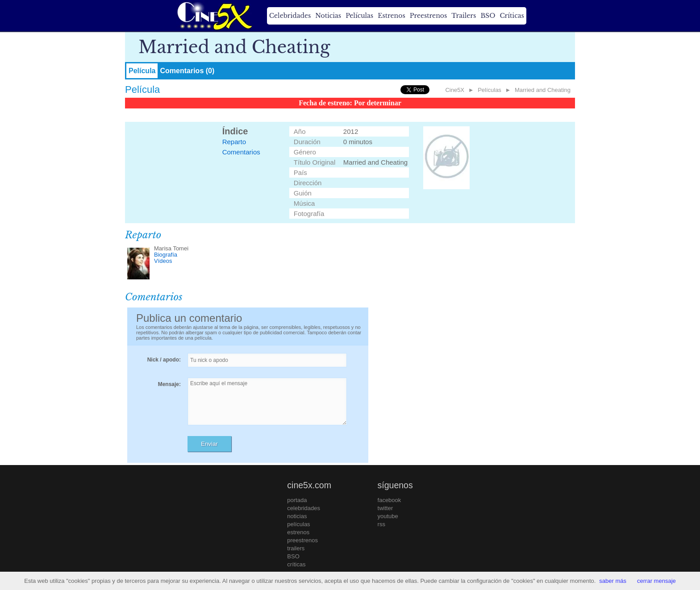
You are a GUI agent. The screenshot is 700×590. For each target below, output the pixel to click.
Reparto (234, 142)
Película (142, 71)
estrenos (298, 532)
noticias (297, 516)
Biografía (166, 255)
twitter (385, 508)
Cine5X (455, 90)
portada (297, 500)
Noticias (328, 16)
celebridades (304, 508)
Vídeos (163, 261)
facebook (390, 500)
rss (381, 524)
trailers (296, 548)
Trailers (464, 16)
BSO (488, 16)
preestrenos (302, 540)
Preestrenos (429, 16)
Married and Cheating (543, 90)
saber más (613, 581)
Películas (359, 16)
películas (298, 524)
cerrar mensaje (656, 581)
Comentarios (241, 152)
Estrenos (392, 16)
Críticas (512, 16)
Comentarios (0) (187, 71)
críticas (296, 564)
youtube (388, 516)
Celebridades (290, 16)
